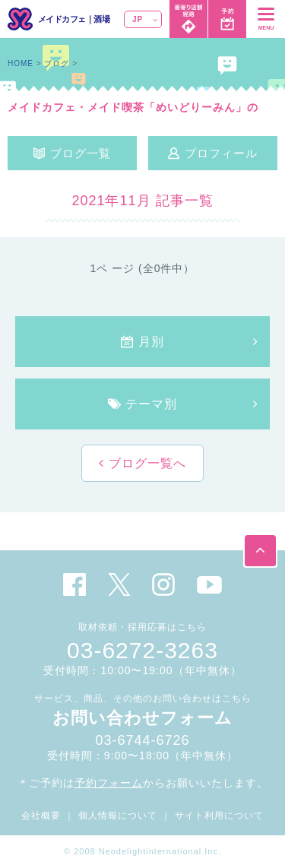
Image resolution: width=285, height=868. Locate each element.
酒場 (101, 19)
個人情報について (118, 816)
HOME (21, 63)
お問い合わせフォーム (142, 718)
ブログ (57, 63)
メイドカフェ (62, 19)
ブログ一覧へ (145, 463)
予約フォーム (109, 783)
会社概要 (41, 816)
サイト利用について (219, 816)
